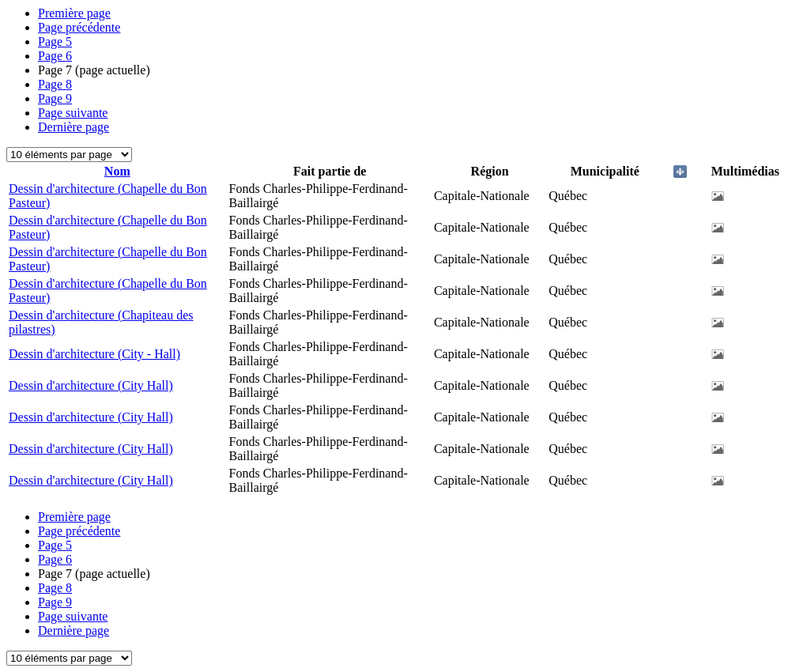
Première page (74, 13)
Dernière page (74, 127)
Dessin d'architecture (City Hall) (91, 385)
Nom (117, 171)
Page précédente (79, 27)
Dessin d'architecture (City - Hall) (94, 354)
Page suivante (73, 113)
